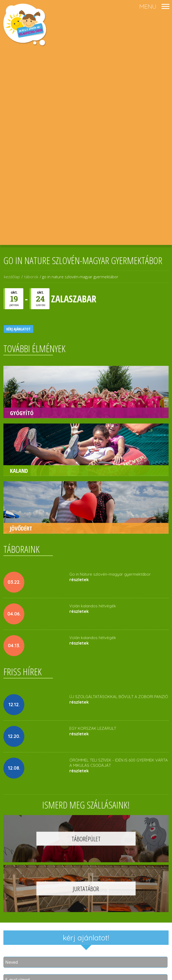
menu (148, 6)
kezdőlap (12, 277)
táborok (31, 277)
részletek (79, 580)
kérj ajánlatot (18, 329)
